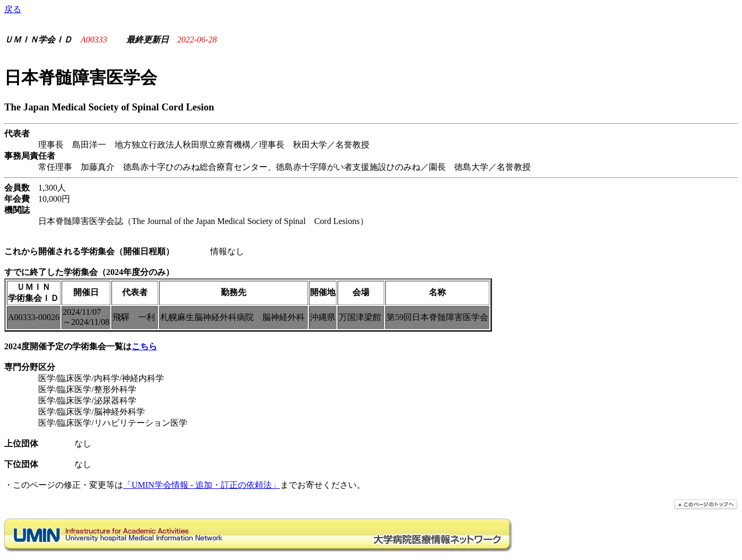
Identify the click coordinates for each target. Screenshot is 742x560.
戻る (13, 9)
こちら (144, 346)
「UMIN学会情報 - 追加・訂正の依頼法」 (202, 485)
